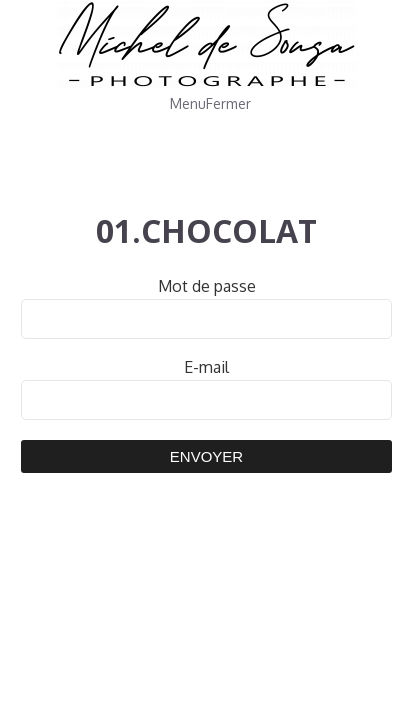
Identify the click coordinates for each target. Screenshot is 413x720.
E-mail (206, 367)
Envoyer (206, 456)
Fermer (228, 103)
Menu (188, 103)
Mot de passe (207, 286)
